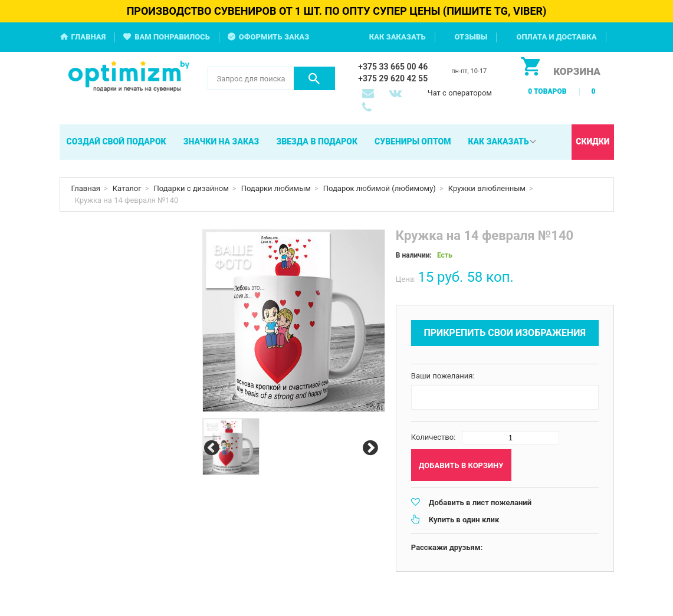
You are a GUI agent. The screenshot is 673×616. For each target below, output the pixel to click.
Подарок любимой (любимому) (380, 188)
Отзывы (471, 37)
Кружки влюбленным (487, 188)
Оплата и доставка (556, 37)
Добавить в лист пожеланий (480, 503)
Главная (89, 37)
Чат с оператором (460, 93)
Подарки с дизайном (191, 188)
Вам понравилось (172, 37)
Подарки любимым (276, 188)
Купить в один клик (464, 520)
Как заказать (398, 37)
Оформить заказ (274, 37)
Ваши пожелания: (443, 376)
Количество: (434, 437)
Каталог (127, 188)
